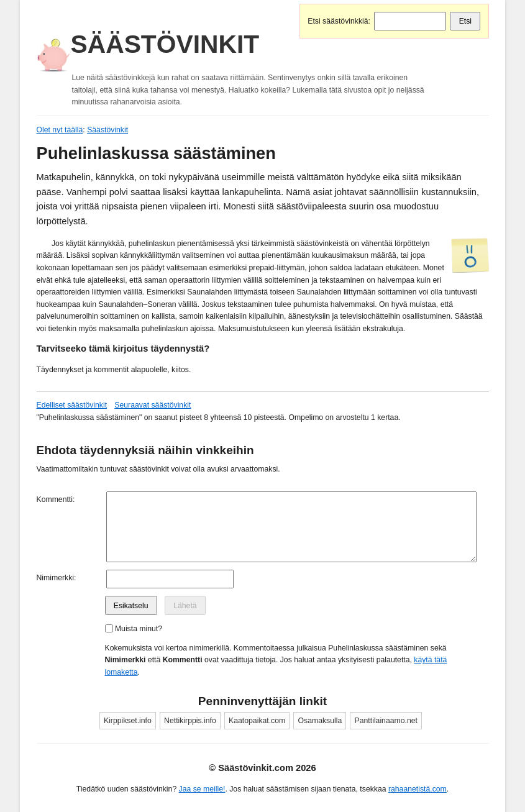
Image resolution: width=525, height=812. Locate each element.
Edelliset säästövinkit (72, 405)
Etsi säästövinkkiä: (339, 21)
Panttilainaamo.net (386, 721)
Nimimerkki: (57, 578)
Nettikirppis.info (190, 721)
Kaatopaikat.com (257, 721)
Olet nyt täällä (60, 130)
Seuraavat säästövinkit (153, 405)
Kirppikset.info (128, 721)
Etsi (465, 21)
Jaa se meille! (202, 789)
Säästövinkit (165, 44)
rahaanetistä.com (418, 789)
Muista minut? (139, 629)
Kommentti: (56, 500)
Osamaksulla (320, 721)
